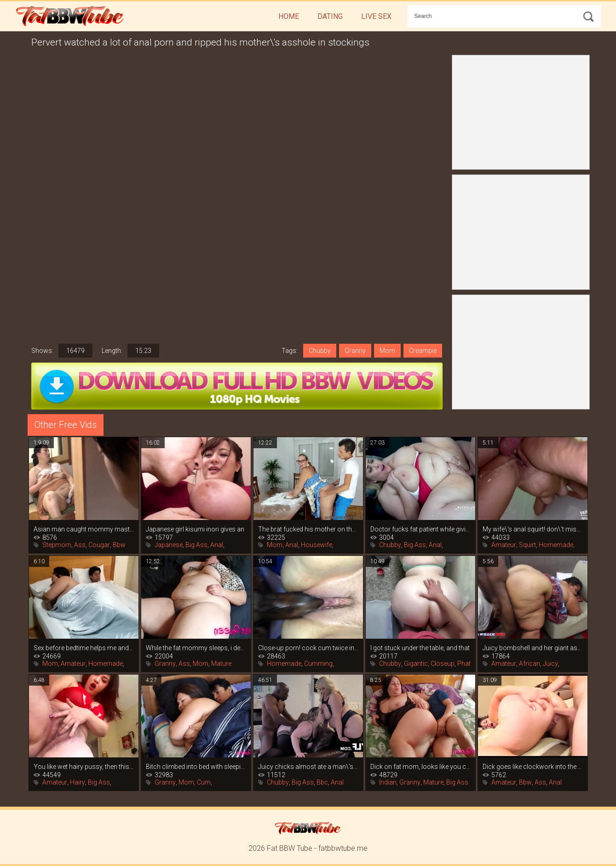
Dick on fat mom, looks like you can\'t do (420, 767)
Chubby (320, 351)
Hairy (78, 782)
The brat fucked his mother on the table (308, 529)
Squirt (527, 545)
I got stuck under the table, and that (420, 648)
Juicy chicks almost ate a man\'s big (308, 767)
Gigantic (416, 664)
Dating (330, 16)
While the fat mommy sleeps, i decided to (196, 648)
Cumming (318, 664)
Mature (221, 664)
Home (289, 16)
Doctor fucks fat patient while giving (420, 529)
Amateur (504, 545)
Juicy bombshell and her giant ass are (533, 648)
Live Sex (376, 16)
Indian (388, 782)
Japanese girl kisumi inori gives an (195, 529)
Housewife (317, 545)
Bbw (119, 545)
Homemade (556, 545)
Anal (217, 545)
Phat (464, 664)
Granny (355, 351)
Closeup (443, 664)
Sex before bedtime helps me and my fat (84, 648)
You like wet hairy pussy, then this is (84, 767)
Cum (204, 782)
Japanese (169, 545)
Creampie (423, 351)
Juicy (550, 664)
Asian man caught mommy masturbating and (84, 529)
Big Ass (196, 545)
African (530, 664)
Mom (387, 351)
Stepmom (57, 545)
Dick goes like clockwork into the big (533, 767)
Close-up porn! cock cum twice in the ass (308, 648)
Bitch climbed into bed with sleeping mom (196, 767)
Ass (80, 545)
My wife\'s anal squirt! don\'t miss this (533, 529)
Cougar (99, 545)
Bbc (322, 782)
